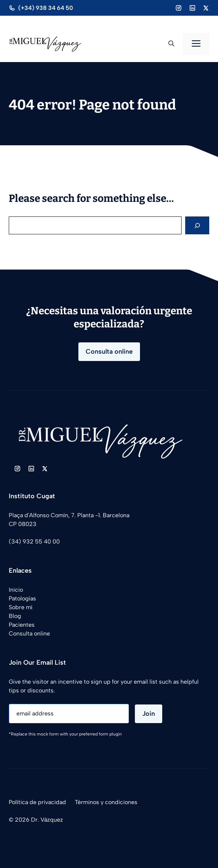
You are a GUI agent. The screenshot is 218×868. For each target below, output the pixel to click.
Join (149, 714)
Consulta (21, 633)
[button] (171, 44)
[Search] (197, 225)
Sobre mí (21, 607)
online (41, 633)
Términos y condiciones (106, 802)
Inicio (16, 590)
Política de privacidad (37, 802)
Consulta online (109, 352)
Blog (15, 616)
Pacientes (22, 625)
